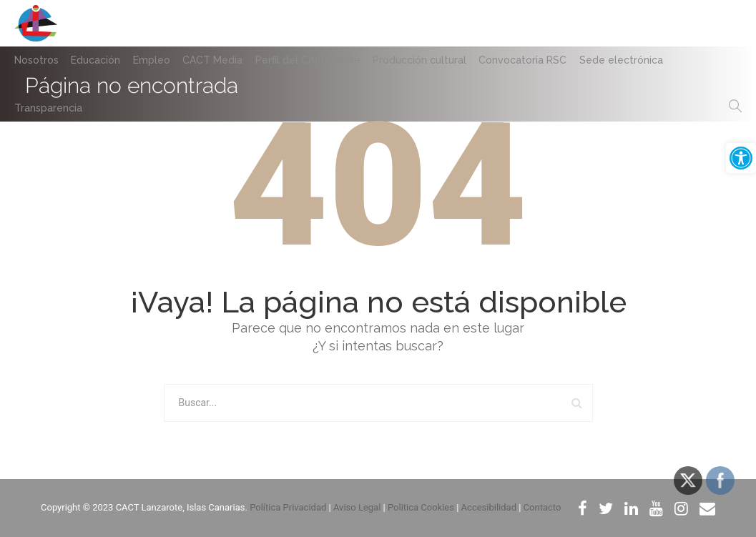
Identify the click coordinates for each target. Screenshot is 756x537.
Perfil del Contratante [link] (315, 60)
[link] (741, 158)
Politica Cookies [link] (421, 507)
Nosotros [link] (36, 60)
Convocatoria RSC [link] (534, 60)
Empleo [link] (155, 60)
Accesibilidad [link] (489, 507)
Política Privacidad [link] (288, 507)
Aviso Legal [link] (357, 507)
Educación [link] (98, 60)
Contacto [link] (543, 507)
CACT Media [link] (218, 60)
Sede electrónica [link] (634, 60)
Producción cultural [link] (429, 60)
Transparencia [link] (48, 108)
